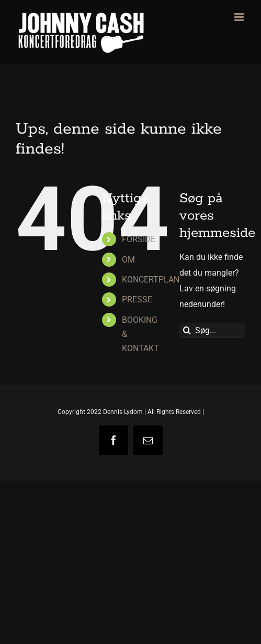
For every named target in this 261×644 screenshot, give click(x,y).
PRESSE (137, 299)
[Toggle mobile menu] (240, 17)
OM (128, 260)
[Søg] (187, 330)
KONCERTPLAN (151, 280)
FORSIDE (139, 239)
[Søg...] (212, 330)
